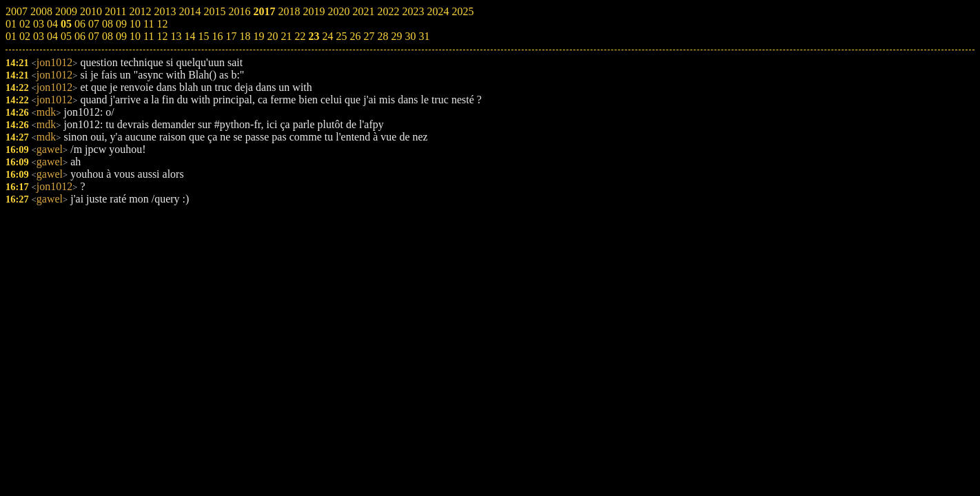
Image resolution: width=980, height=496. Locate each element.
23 (314, 36)
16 (217, 36)
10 (135, 36)
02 (25, 36)
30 (410, 36)
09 (121, 36)
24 (327, 36)
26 (355, 36)
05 (66, 36)
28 (382, 36)
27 (369, 36)
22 (300, 36)
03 (39, 36)
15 (203, 36)
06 (80, 36)
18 (245, 36)
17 (231, 36)
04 (52, 36)
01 (11, 36)
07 (94, 36)
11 (149, 36)
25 (341, 36)
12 (162, 36)
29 (396, 36)
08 (108, 36)
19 (258, 36)
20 (272, 36)
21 (286, 36)
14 (190, 36)
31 (424, 36)
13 (176, 36)
